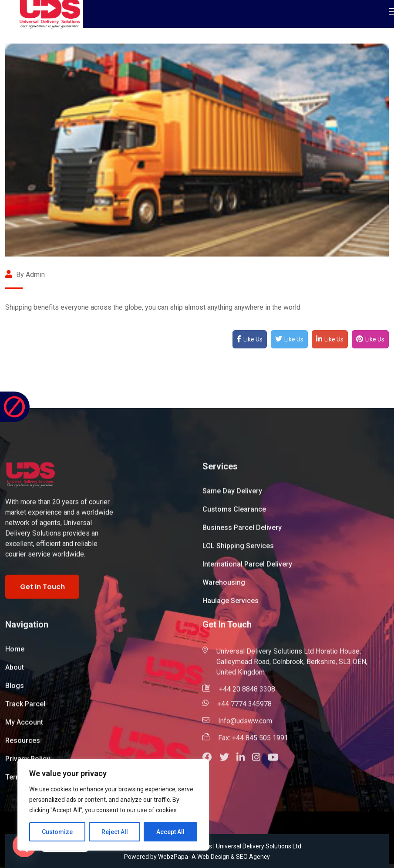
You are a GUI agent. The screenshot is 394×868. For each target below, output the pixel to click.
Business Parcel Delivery (242, 532)
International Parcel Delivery (247, 569)
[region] (113, 805)
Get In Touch (42, 591)
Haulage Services (231, 605)
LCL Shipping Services (238, 550)
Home (15, 654)
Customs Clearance (234, 514)
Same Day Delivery (232, 495)
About (15, 672)
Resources (23, 745)
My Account (24, 727)
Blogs (15, 690)
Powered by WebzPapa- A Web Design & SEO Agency (197, 857)
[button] (211, 763)
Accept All (170, 832)
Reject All (115, 832)
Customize (57, 832)
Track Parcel (25, 708)
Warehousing (224, 587)
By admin (25, 275)
